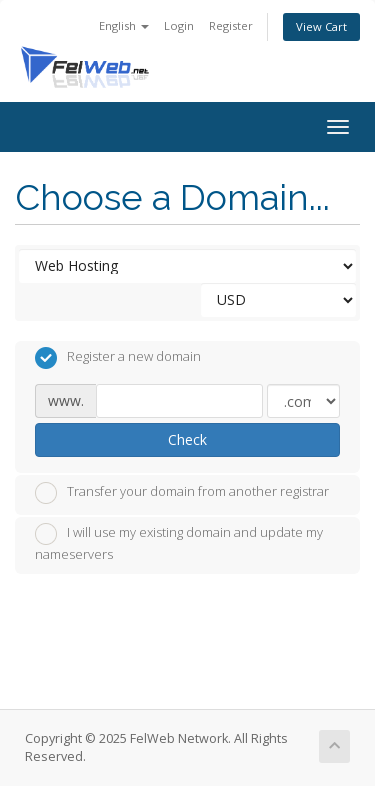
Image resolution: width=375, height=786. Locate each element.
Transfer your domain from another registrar (182, 493)
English (124, 25)
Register (231, 25)
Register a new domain (118, 358)
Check (187, 439)
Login (179, 25)
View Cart (321, 26)
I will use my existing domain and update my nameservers (179, 543)
